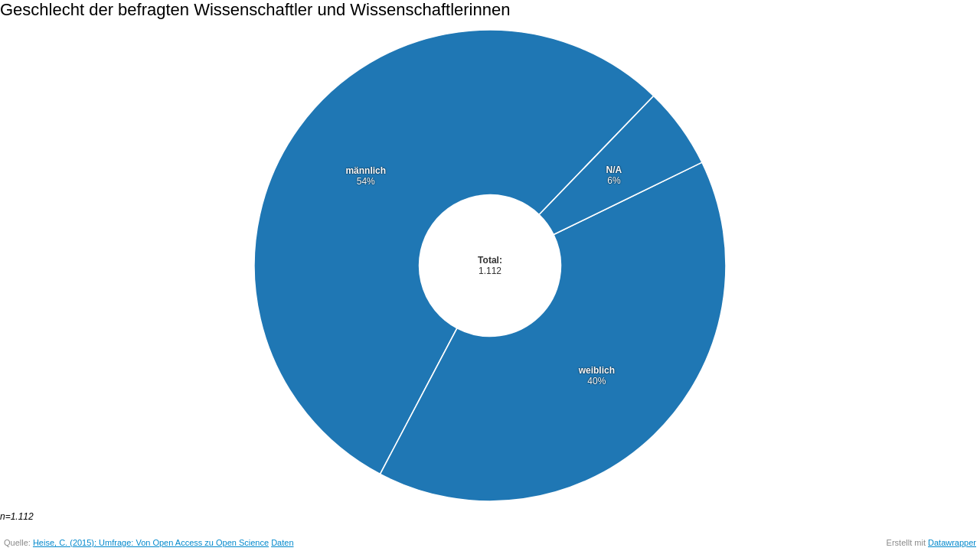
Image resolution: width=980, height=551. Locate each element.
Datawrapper (952, 543)
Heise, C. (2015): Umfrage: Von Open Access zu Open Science (151, 543)
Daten (282, 543)
